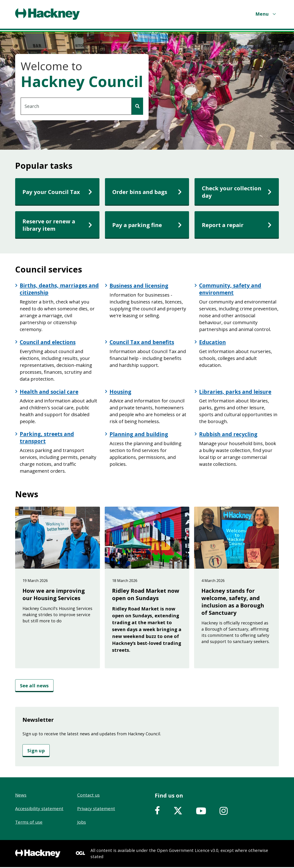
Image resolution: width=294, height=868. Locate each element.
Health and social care (50, 392)
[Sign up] (36, 752)
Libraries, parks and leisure (237, 392)
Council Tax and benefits (143, 343)
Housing (121, 392)
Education (213, 343)
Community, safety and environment (231, 289)
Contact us (88, 796)
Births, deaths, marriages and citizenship (55, 289)
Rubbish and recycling (230, 435)
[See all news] (34, 687)
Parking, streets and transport (48, 438)
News (21, 796)
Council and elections (49, 343)
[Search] (137, 106)
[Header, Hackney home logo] (47, 14)
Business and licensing (141, 286)
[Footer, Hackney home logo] (38, 855)
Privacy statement (96, 809)
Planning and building (140, 435)
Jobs (82, 823)
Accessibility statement (39, 809)
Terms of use (29, 823)
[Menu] (266, 14)
